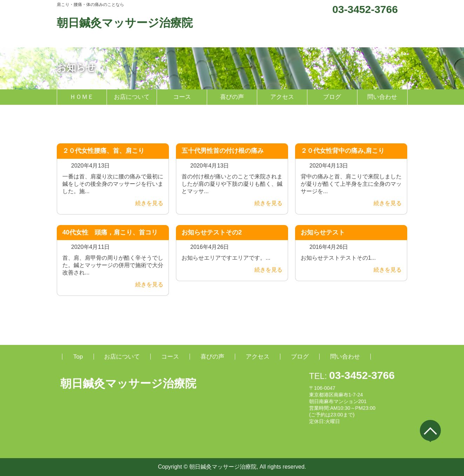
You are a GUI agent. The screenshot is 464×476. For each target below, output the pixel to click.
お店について (132, 97)
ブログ (332, 97)
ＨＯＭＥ (82, 97)
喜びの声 (232, 97)
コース (182, 97)
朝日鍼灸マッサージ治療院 (125, 23)
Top (78, 357)
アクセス (282, 97)
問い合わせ (382, 97)
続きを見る (145, 203)
